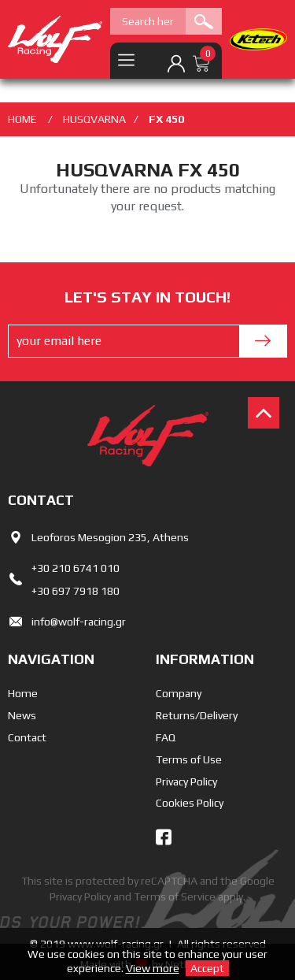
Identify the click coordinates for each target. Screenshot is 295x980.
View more (153, 968)
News (22, 715)
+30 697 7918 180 (76, 591)
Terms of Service (175, 896)
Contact (27, 737)
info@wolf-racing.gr (79, 622)
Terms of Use (189, 759)
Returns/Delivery (197, 715)
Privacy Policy (186, 781)
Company (179, 693)
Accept (207, 968)
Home (23, 693)
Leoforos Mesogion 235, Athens (110, 537)
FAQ (166, 737)
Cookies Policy (190, 803)
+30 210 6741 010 (76, 568)
